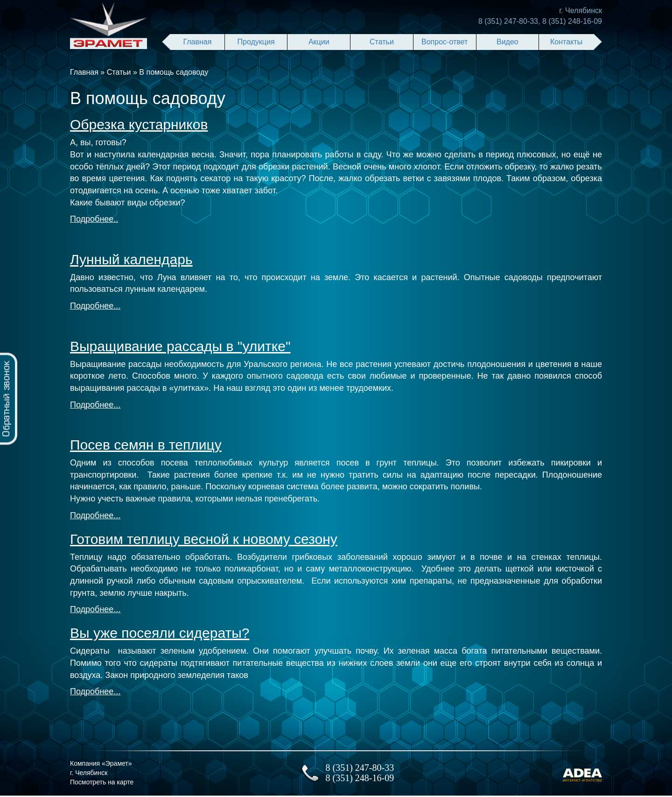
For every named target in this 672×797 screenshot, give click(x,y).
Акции (319, 42)
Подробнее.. (94, 219)
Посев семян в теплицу (146, 445)
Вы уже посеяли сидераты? (160, 633)
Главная (197, 42)
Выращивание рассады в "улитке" (180, 346)
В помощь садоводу (174, 72)
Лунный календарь (131, 259)
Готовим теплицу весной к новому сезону (204, 539)
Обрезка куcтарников (139, 124)
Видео (507, 42)
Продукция (256, 42)
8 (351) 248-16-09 (572, 21)
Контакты (566, 42)
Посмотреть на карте (102, 782)
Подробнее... (95, 306)
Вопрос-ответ (444, 42)
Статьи (382, 42)
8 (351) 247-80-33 (508, 21)
